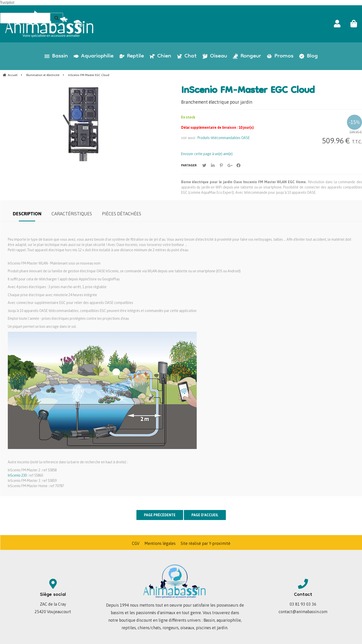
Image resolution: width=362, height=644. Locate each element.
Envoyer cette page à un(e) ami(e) (207, 154)
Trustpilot (7, 3)
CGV (136, 543)
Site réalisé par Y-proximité (205, 543)
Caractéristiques (72, 214)
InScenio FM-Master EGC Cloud (248, 91)
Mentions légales (160, 543)
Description (27, 214)
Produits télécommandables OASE (224, 138)
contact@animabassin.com (303, 612)
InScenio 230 (17, 475)
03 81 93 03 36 (303, 604)
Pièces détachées (122, 214)
